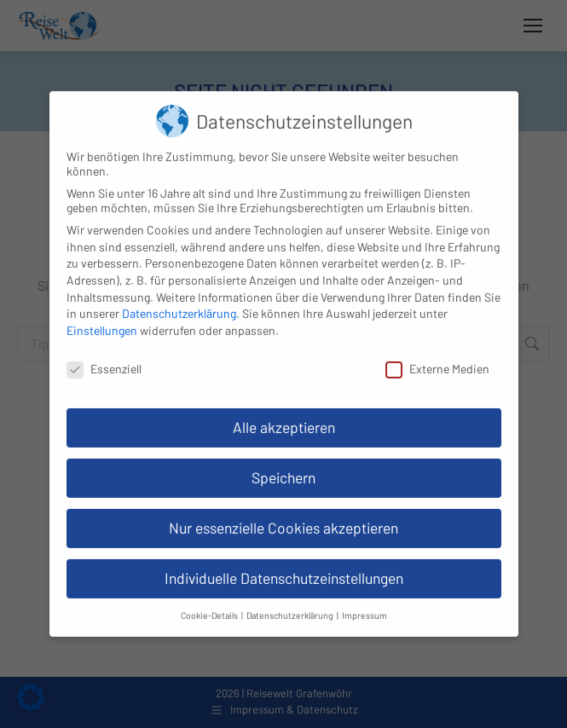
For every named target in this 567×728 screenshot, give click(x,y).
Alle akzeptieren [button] (284, 416)
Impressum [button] (364, 604)
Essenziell (104, 358)
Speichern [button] (283, 466)
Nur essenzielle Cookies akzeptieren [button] (283, 517)
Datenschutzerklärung (179, 302)
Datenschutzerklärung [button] (291, 604)
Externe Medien (437, 358)
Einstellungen (102, 319)
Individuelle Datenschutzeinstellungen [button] (284, 567)
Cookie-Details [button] (210, 604)
